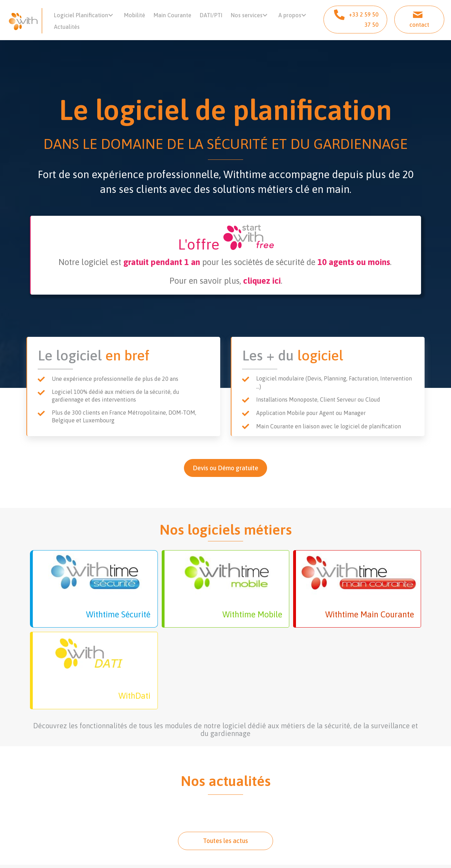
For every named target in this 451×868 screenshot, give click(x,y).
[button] (114, 17)
